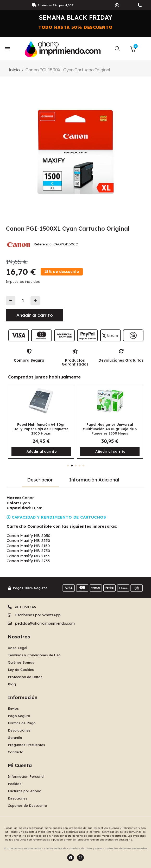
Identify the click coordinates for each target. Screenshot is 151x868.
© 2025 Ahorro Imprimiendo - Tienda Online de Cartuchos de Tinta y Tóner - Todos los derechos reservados (76, 848)
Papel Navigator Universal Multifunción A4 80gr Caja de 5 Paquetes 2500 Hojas (110, 429)
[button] (117, 49)
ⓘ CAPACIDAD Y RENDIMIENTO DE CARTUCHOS (56, 517)
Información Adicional (94, 480)
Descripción (40, 480)
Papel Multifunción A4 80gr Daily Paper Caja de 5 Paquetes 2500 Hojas (41, 429)
